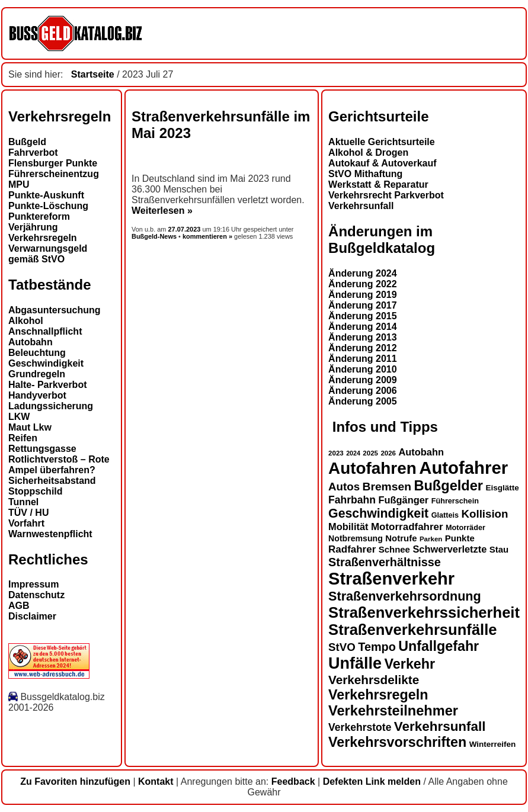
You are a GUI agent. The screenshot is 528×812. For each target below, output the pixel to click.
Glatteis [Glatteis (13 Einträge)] (445, 515)
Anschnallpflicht (45, 331)
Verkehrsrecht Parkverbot (386, 195)
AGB (19, 606)
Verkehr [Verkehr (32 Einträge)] (410, 664)
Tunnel (23, 502)
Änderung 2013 (363, 337)
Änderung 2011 (363, 359)
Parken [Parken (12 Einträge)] (431, 539)
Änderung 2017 (363, 305)
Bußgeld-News (154, 236)
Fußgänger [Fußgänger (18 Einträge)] (403, 500)
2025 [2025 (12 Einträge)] (370, 453)
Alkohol (26, 321)
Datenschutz (36, 595)
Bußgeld (27, 142)
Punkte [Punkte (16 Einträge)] (460, 538)
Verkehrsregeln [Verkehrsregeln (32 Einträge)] (378, 695)
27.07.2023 (185, 229)
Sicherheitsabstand (52, 481)
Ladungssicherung (51, 406)
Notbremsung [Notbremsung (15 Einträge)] (356, 538)
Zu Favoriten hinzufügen (75, 781)
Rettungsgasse (42, 449)
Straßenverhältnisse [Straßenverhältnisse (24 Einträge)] (385, 562)
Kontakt (156, 781)
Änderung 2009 (363, 380)
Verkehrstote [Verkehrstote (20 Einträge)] (360, 727)
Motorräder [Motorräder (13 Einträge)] (465, 528)
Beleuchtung (37, 353)
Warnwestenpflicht (50, 534)
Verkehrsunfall (361, 206)
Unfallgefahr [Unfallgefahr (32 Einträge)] (439, 646)
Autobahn (31, 342)
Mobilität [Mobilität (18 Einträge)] (348, 527)
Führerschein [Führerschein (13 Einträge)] (455, 501)
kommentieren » (207, 236)
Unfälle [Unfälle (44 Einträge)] (355, 663)
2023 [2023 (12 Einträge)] (336, 453)
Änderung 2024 (363, 273)
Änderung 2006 (363, 391)
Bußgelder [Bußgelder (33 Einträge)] (448, 486)
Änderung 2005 (363, 401)
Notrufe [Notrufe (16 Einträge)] (401, 538)
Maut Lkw (30, 427)
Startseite (93, 74)
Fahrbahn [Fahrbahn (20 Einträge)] (352, 500)
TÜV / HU (28, 513)
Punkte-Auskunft (46, 195)
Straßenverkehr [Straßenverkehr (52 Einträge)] (391, 579)
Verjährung (33, 227)
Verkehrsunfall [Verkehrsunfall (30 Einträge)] (440, 726)
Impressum (33, 584)
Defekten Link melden (372, 781)
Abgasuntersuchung (55, 310)
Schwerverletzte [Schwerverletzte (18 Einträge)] (449, 549)
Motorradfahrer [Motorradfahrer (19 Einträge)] (407, 527)
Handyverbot (37, 395)
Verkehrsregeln (43, 238)
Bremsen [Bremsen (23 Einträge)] (386, 487)
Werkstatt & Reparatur (378, 184)
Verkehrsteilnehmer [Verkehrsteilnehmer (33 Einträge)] (393, 711)
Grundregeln (37, 374)
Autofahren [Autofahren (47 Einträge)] (372, 468)
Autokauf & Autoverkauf (383, 163)
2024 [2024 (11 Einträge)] (353, 453)
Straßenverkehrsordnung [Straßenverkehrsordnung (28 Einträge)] (405, 596)
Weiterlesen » (162, 211)
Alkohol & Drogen (368, 153)
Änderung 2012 (363, 348)
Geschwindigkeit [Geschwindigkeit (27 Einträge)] (378, 513)
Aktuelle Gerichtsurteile (382, 142)
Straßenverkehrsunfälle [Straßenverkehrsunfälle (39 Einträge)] (413, 630)
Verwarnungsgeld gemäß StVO (48, 254)
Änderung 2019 (363, 295)
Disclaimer (32, 616)
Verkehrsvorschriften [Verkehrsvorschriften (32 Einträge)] (397, 742)
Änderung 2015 (363, 316)
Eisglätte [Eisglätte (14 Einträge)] (502, 488)
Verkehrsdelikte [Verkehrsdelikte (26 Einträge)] (374, 680)
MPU (19, 184)
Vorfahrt (26, 523)
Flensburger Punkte (53, 163)
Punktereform (39, 216)
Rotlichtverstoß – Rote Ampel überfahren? (59, 465)
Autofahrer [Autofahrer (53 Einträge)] (463, 468)
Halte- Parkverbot (48, 385)
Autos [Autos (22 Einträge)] (344, 487)
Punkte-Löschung (48, 206)
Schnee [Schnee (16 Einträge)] (394, 549)
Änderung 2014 (363, 327)
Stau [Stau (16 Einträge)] (499, 549)
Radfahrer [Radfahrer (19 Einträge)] (352, 549)
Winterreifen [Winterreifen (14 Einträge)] (493, 744)
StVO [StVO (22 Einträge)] (342, 647)
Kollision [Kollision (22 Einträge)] (485, 514)
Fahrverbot (33, 153)
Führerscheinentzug (54, 174)
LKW (19, 417)
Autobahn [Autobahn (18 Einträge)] (421, 452)
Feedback (293, 781)
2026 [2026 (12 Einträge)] (388, 453)
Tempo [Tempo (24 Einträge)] (377, 647)
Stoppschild (36, 491)
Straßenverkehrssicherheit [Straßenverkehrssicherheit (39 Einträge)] (424, 612)
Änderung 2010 (363, 369)
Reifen (23, 438)
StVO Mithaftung (365, 174)
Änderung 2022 (363, 284)
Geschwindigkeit (46, 363)
